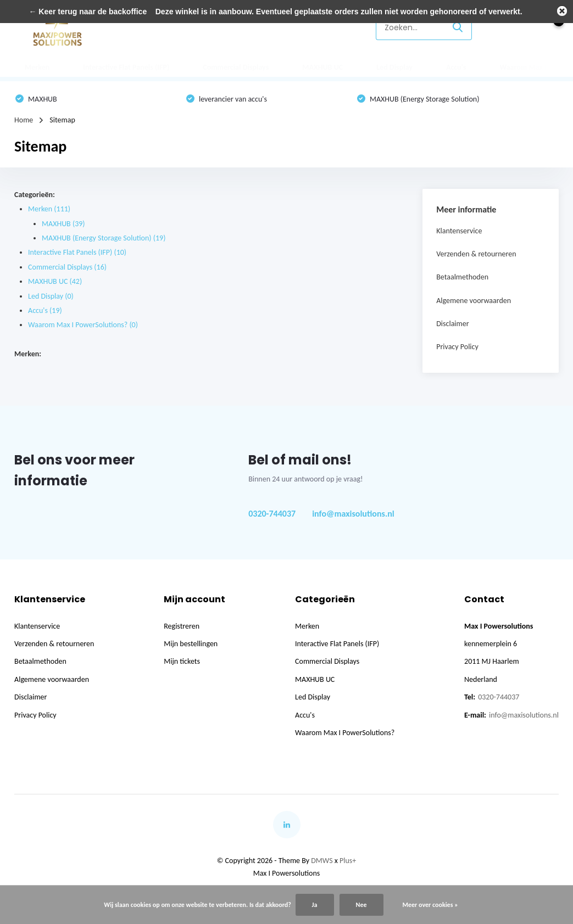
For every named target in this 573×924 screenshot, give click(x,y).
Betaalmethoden (462, 277)
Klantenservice (334, 27)
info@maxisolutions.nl (353, 514)
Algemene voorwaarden (474, 301)
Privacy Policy (457, 347)
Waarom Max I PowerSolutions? (83, 325)
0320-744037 (272, 514)
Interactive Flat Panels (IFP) (126, 67)
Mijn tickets (182, 661)
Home (24, 120)
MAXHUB (63, 224)
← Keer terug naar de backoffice (88, 12)
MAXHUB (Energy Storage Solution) (104, 238)
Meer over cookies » (430, 905)
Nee (361, 905)
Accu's (456, 67)
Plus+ (348, 861)
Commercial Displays (236, 67)
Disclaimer (452, 324)
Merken (37, 67)
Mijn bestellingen (191, 644)
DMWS (322, 861)
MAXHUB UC (322, 67)
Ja (315, 905)
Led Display (394, 67)
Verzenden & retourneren (476, 254)
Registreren (182, 626)
